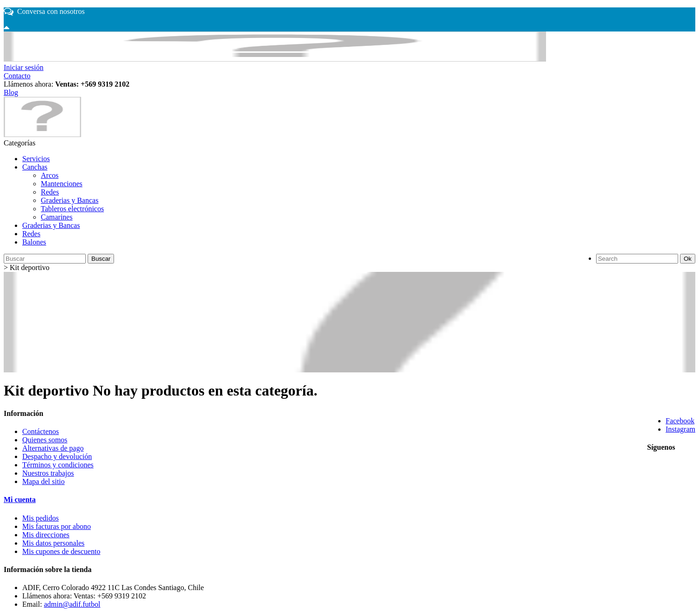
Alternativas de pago (53, 448)
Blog (11, 92)
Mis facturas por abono (57, 526)
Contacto (17, 76)
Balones (34, 242)
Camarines (57, 217)
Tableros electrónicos (72, 209)
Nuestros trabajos (48, 473)
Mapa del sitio (44, 481)
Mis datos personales (53, 543)
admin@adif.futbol (72, 604)
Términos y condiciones (58, 465)
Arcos (50, 175)
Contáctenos (41, 431)
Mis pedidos (41, 518)
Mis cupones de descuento (61, 551)
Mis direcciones (46, 535)
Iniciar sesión (24, 67)
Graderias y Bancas (70, 200)
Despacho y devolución (57, 456)
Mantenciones (62, 184)
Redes (50, 192)
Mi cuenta (20, 500)
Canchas (35, 167)
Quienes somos (45, 440)
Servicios (36, 159)
